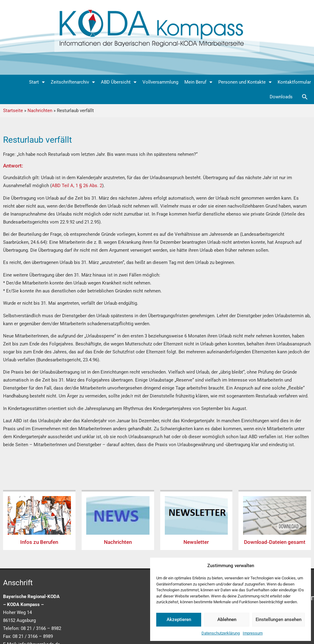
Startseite (13, 111)
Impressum (253, 633)
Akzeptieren (179, 620)
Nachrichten (40, 111)
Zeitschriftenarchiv (73, 82)
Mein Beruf (198, 82)
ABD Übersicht (119, 82)
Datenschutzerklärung (221, 633)
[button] (305, 97)
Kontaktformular (294, 82)
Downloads (281, 97)
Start (37, 82)
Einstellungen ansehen (279, 620)
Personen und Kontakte (245, 82)
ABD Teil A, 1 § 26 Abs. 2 (77, 186)
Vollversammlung (160, 82)
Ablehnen (227, 620)
